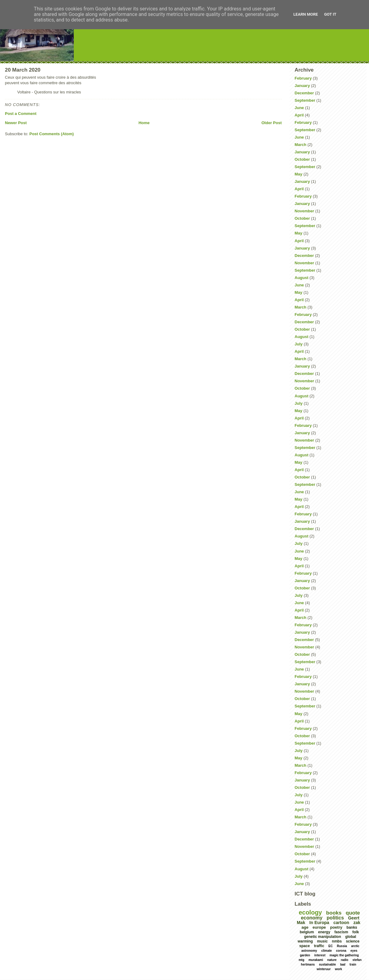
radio (344, 960)
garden (305, 955)
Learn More (306, 14)
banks (352, 927)
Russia (342, 946)
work (338, 969)
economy (311, 918)
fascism (341, 932)
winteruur (324, 969)
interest (320, 955)
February (303, 78)
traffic (319, 946)
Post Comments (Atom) (52, 134)
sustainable (327, 964)
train (353, 964)
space (304, 946)
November (304, 211)
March (300, 145)
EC (331, 946)
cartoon (341, 923)
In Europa (319, 923)
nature (332, 960)
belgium (307, 932)
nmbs (337, 941)
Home (144, 123)
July (299, 344)
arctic (355, 946)
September (305, 100)
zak (357, 923)
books (334, 913)
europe (319, 927)
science (353, 941)
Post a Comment (21, 114)
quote (353, 913)
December (304, 93)
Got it (330, 14)
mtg (301, 960)
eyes (354, 951)
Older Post (272, 123)
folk (356, 932)
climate (327, 951)
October (302, 159)
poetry (336, 927)
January (302, 86)
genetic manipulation (323, 937)
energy (324, 932)
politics (335, 918)
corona (341, 951)
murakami (316, 960)
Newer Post (16, 123)
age (305, 927)
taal (343, 964)
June (299, 108)
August (302, 278)
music (322, 941)
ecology (310, 912)
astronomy (309, 951)
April (299, 115)
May (298, 174)
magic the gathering (344, 955)
